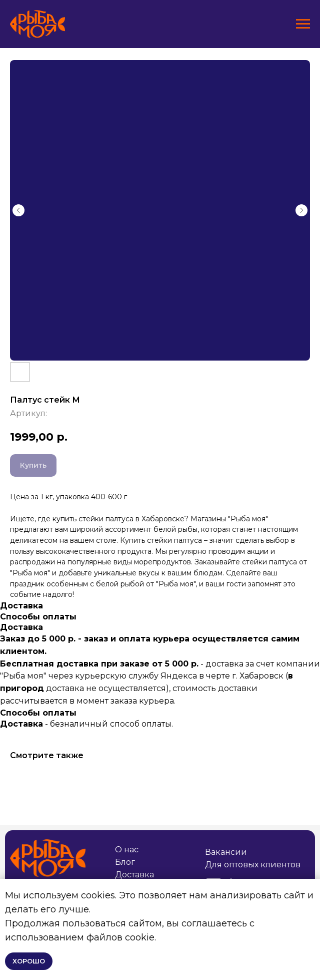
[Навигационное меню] (303, 24)
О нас (127, 850)
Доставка (134, 875)
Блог (125, 862)
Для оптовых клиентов (253, 865)
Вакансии (226, 852)
